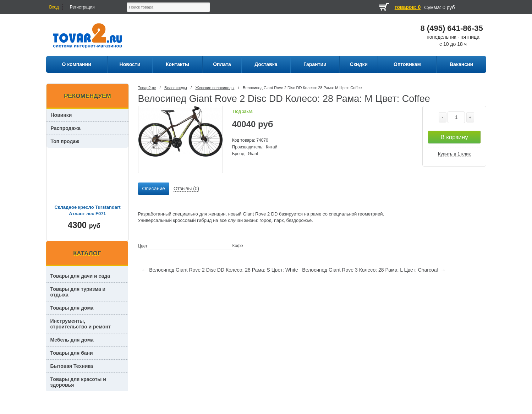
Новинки (61, 115)
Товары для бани (72, 353)
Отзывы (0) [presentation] (186, 189)
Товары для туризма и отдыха (78, 292)
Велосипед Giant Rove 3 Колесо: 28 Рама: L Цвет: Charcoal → (374, 270)
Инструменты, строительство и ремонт (81, 324)
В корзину (454, 137)
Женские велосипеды (215, 88)
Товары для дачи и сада (80, 276)
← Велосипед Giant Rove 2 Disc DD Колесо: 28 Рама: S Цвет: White (220, 270)
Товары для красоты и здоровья (78, 382)
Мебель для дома (72, 340)
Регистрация (82, 7)
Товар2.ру (147, 88)
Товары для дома (72, 308)
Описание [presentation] (154, 189)
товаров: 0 (408, 7)
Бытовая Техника (72, 366)
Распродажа (66, 128)
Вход (54, 7)
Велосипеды (176, 88)
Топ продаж (65, 141)
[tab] (154, 189)
